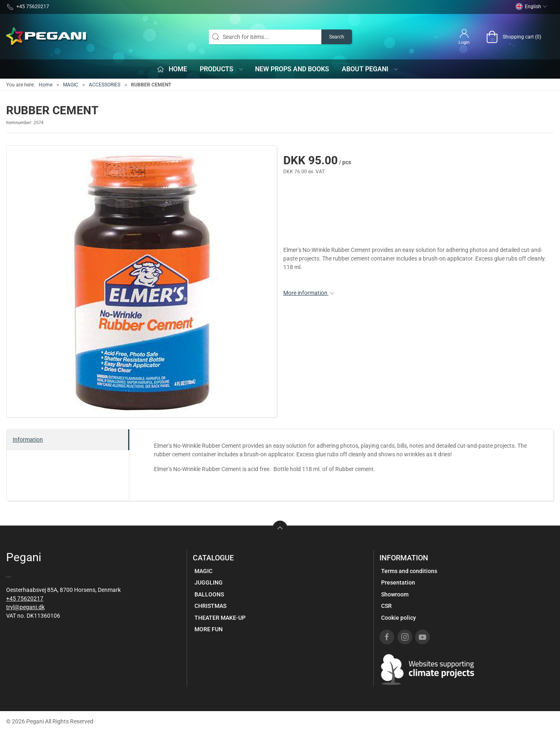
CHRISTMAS (210, 606)
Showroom (395, 594)
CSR (386, 606)
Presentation (398, 582)
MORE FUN (209, 629)
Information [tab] (28, 440)
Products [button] (222, 69)
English (531, 7)
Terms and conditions (409, 571)
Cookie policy (399, 618)
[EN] (47, 37)
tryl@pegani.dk (25, 607)
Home (46, 85)
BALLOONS (209, 594)
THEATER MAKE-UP (220, 618)
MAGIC (71, 85)
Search (337, 37)
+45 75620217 (25, 598)
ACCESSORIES (105, 85)
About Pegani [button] (370, 69)
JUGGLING (209, 582)
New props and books (292, 69)
